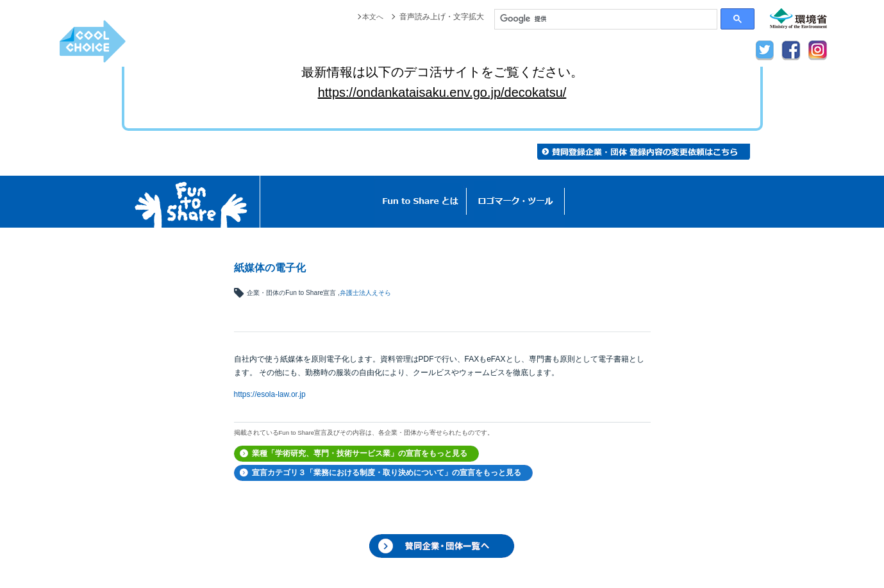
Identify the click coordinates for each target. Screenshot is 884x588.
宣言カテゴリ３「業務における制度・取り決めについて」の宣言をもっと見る (387, 473)
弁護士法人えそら (365, 293)
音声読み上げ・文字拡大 (442, 17)
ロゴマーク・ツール (516, 202)
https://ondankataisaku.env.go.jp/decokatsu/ (442, 92)
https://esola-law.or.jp (270, 394)
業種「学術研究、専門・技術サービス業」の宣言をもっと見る (360, 453)
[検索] (606, 19)
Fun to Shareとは (421, 202)
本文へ (372, 17)
